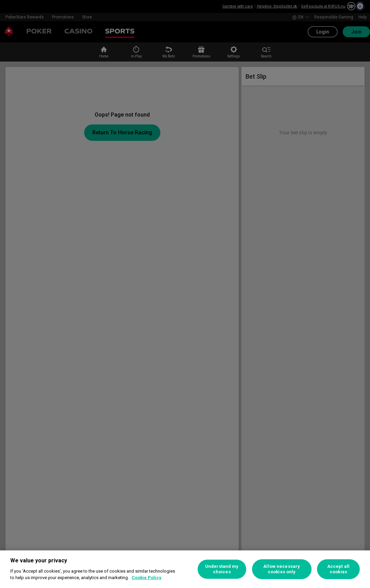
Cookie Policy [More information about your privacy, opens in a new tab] (147, 578)
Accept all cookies (338, 569)
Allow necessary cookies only (282, 569)
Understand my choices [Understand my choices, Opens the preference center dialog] (222, 569)
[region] (185, 569)
